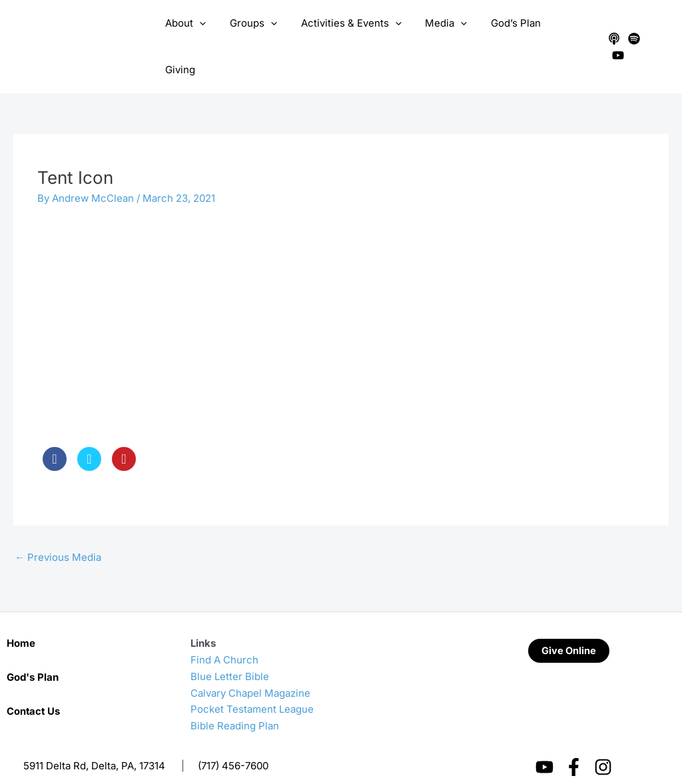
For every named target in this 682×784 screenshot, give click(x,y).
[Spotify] (633, 34)
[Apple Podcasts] (613, 34)
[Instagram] (603, 741)
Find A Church (224, 634)
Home (21, 617)
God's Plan (33, 651)
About (193, 34)
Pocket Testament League (252, 683)
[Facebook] (574, 741)
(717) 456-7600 (233, 740)
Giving (568, 34)
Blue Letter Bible (230, 650)
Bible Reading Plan (235, 700)
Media (443, 34)
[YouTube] (653, 34)
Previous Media (58, 531)
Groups (257, 34)
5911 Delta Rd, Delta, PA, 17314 (94, 740)
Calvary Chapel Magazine (250, 667)
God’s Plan (509, 34)
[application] (207, 34)
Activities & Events (351, 34)
